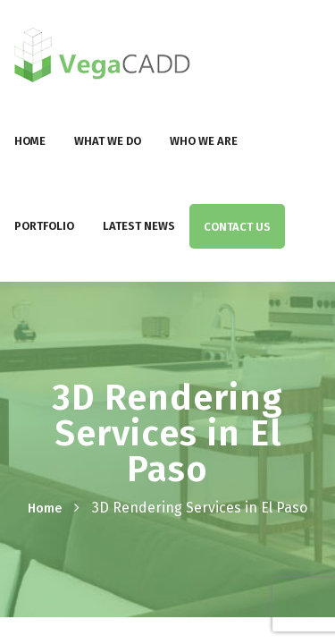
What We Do (108, 141)
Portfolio (44, 226)
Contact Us (237, 227)
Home (30, 141)
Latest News (139, 226)
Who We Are (204, 141)
